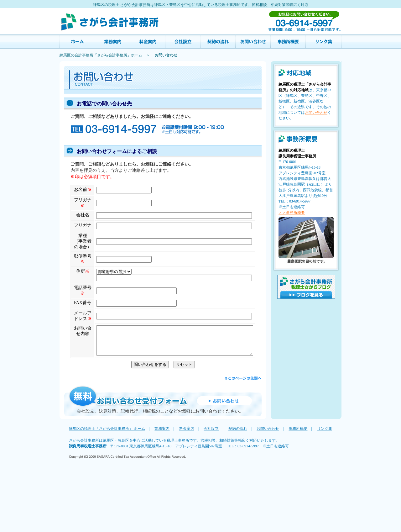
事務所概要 (288, 41)
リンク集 (324, 41)
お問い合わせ (253, 41)
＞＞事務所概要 (292, 213)
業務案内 (113, 41)
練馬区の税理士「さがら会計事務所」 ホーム (107, 492)
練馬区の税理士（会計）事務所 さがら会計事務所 (110, 21)
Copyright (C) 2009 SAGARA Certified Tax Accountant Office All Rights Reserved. (128, 521)
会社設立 (183, 41)
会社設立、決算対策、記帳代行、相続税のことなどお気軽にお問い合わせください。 (160, 475)
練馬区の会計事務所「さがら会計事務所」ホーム (101, 55)
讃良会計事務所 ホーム (77, 41)
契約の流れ (218, 41)
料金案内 (148, 41)
